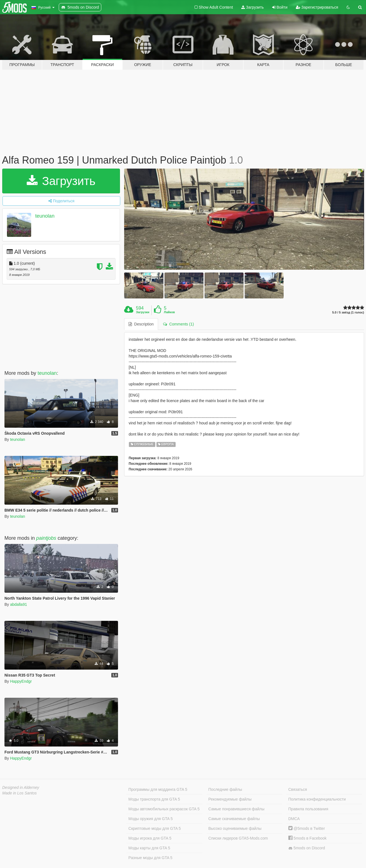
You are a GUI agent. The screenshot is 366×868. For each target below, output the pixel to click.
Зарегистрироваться (317, 7)
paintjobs (46, 538)
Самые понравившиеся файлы (236, 809)
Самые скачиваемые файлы (234, 819)
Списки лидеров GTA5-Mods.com (238, 838)
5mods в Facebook (308, 838)
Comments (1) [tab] (178, 324)
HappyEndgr (21, 681)
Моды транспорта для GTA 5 (154, 799)
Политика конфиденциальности (317, 799)
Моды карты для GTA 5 (149, 848)
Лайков (170, 312)
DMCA (294, 819)
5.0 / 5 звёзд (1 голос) (348, 313)
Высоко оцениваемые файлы (235, 828)
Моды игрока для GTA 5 (150, 838)
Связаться (298, 789)
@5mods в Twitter (307, 828)
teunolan (45, 216)
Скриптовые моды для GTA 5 (154, 828)
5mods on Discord (307, 848)
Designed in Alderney (21, 787)
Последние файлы (225, 789)
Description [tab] (141, 324)
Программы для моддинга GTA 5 (158, 789)
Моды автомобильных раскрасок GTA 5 (164, 809)
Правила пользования (308, 809)
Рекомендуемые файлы (230, 799)
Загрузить (253, 7)
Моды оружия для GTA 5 (150, 819)
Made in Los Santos (19, 793)
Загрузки (143, 312)
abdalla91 (19, 604)
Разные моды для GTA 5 (150, 858)
